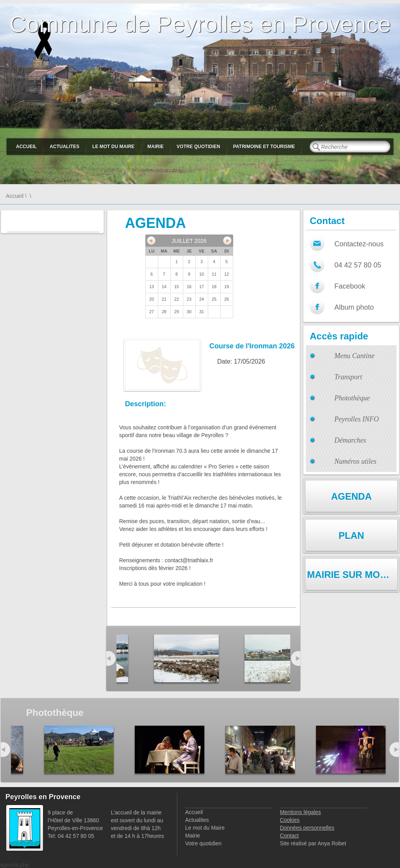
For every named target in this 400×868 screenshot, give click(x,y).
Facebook (350, 286)
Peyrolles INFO (357, 419)
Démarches (350, 440)
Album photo (354, 307)
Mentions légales (300, 812)
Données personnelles (307, 828)
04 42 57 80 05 (358, 265)
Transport (348, 377)
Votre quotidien (198, 147)
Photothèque (352, 398)
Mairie (155, 147)
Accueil (26, 147)
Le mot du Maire (113, 147)
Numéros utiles (355, 461)
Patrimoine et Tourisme (264, 147)
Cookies (290, 820)
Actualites (64, 147)
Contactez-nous (359, 244)
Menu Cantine (354, 356)
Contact (289, 836)
